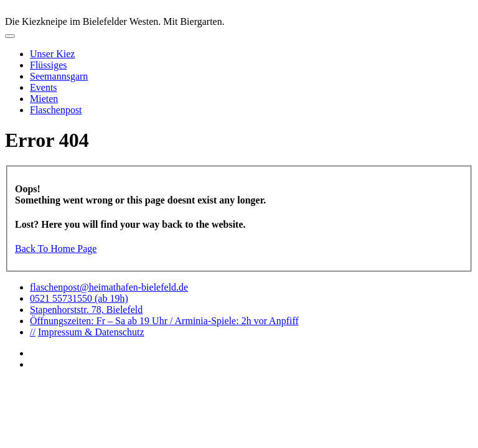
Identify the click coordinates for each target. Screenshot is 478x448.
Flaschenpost (56, 110)
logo (239, 11)
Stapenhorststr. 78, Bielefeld (86, 310)
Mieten (44, 99)
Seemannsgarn (59, 76)
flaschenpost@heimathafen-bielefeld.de (109, 287)
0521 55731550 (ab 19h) (79, 298)
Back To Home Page (56, 249)
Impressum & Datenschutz (91, 332)
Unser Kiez (52, 54)
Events (44, 87)
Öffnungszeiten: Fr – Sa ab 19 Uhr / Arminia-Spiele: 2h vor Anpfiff (164, 321)
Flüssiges (49, 65)
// (33, 332)
